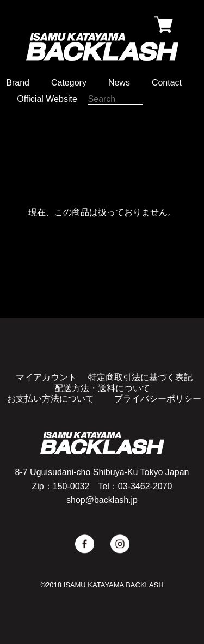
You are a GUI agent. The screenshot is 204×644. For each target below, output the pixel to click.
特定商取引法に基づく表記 (140, 377)
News (119, 83)
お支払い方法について (51, 399)
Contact (167, 83)
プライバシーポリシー (158, 399)
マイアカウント (46, 377)
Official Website (47, 99)
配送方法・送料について (102, 388)
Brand (18, 83)
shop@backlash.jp (102, 500)
